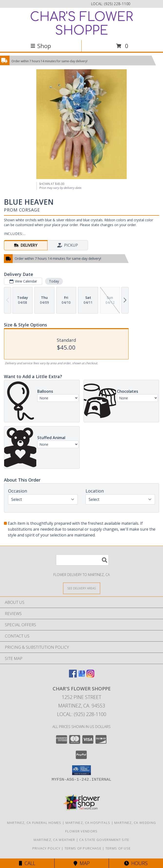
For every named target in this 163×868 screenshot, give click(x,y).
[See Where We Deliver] (82, 588)
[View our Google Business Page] (82, 676)
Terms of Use (118, 848)
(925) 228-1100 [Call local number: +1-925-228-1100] (117, 4)
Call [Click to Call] (27, 863)
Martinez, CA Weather (54, 840)
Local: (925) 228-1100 (82, 714)
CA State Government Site (104, 840)
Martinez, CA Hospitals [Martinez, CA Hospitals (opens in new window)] (88, 823)
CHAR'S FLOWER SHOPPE (81, 24)
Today (54, 281)
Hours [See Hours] (136, 863)
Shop (41, 46)
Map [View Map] (82, 863)
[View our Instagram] (90, 676)
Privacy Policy (46, 848)
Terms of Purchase (83, 848)
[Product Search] (82, 560)
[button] (81, 770)
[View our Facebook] (73, 676)
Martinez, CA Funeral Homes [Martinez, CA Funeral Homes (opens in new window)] (34, 823)
